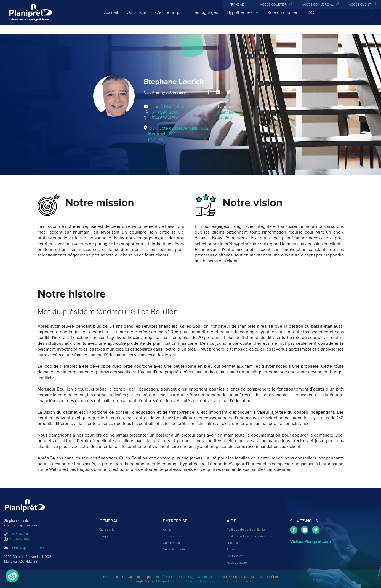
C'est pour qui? (169, 17)
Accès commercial (320, 5)
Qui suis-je (136, 17)
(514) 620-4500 (165, 118)
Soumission (235, 556)
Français (237, 5)
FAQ (310, 17)
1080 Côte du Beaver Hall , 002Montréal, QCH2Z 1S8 (178, 134)
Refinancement (173, 536)
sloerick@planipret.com (174, 107)
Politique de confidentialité (246, 530)
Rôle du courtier (282, 17)
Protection (234, 550)
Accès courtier (276, 5)
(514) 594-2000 (165, 112)
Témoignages (205, 17)
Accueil (111, 17)
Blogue (104, 536)
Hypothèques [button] (243, 17)
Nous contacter (237, 563)
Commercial (171, 543)
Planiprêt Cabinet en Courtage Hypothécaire (184, 577)
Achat (167, 530)
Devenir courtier (174, 550)
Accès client (363, 5)
